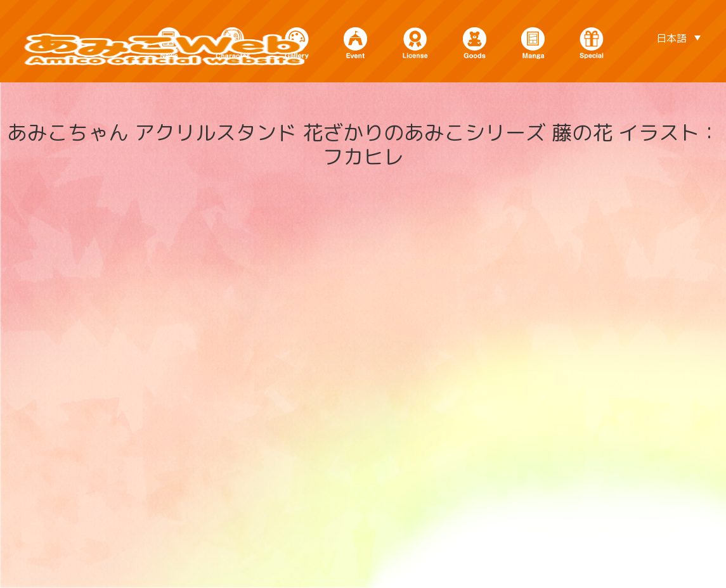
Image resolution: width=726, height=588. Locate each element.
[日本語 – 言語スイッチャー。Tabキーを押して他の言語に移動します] (678, 37)
